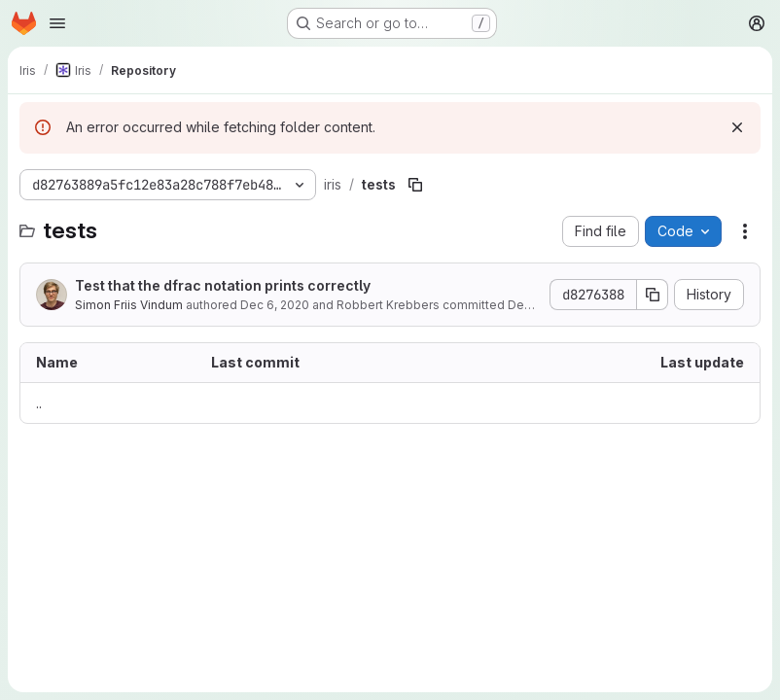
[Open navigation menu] (57, 23)
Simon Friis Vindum (129, 305)
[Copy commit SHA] (653, 295)
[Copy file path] (415, 185)
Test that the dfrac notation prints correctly (223, 285)
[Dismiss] (737, 127)
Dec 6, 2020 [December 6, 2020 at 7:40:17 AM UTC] (275, 305)
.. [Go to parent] (39, 403)
